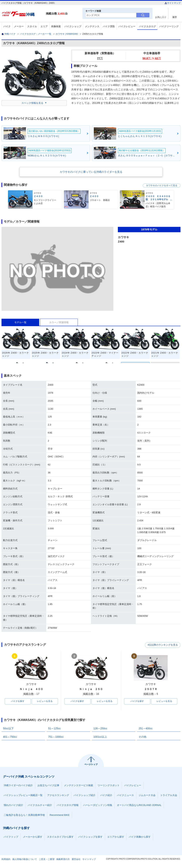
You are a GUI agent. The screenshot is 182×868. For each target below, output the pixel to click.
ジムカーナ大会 (147, 795)
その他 (142, 737)
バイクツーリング (169, 26)
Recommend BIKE (60, 815)
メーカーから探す (33, 837)
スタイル (32, 26)
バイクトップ (11, 837)
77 (100, 58)
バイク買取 (109, 26)
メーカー (19, 26)
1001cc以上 (100, 737)
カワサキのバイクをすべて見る (162, 185)
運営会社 (76, 859)
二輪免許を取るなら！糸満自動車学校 (24, 815)
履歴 (175, 17)
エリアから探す (116, 837)
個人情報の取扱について (25, 859)
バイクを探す (18, 701)
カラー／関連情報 (59, 322)
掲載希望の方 (63, 859)
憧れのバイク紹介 (13, 805)
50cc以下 (8, 729)
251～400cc (146, 729)
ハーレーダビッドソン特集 (98, 805)
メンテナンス (92, 26)
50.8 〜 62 (152, 58)
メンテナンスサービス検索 (79, 786)
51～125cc (54, 729)
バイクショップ (73, 26)
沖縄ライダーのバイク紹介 (18, 786)
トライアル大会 (169, 795)
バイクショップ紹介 (85, 795)
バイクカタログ (147, 26)
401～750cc (10, 737)
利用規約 (6, 859)
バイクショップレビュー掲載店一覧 (23, 795)
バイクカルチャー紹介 (40, 805)
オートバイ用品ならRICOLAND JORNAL (139, 805)
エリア (44, 26)
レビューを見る (45, 701)
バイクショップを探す (90, 837)
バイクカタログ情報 (68, 805)
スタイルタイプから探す (60, 837)
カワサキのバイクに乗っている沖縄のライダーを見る (91, 172)
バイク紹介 (106, 795)
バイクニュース (125, 795)
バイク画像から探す (140, 837)
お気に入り (161, 17)
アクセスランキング (58, 795)
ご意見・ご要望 (47, 859)
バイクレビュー (127, 26)
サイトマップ (173, 3)
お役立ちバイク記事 (48, 786)
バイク (7, 26)
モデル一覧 (20, 322)
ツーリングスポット (109, 786)
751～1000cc (56, 737)
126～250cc (100, 729)
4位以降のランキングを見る (163, 645)
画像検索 (56, 26)
